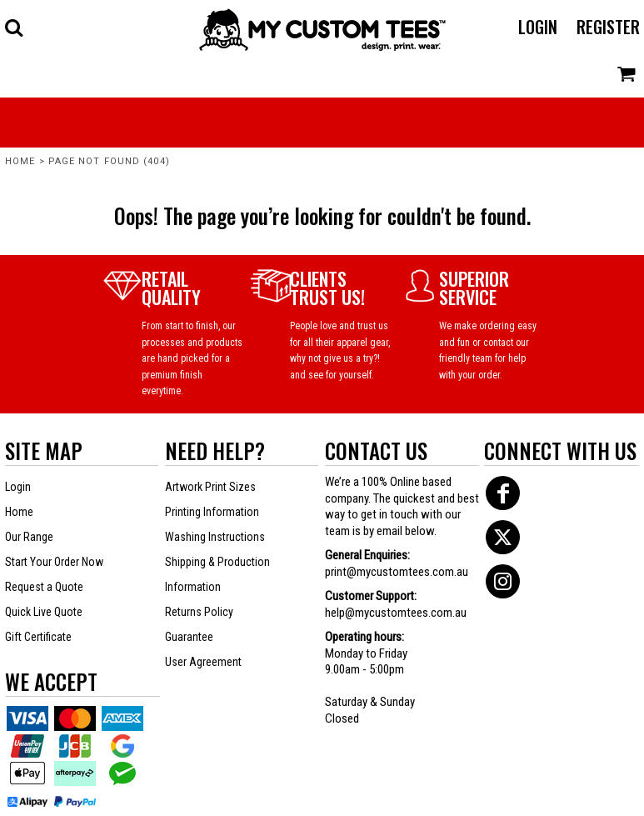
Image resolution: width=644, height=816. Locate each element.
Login (538, 27)
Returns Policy (199, 612)
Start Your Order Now (54, 562)
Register (608, 27)
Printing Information (212, 512)
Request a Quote (44, 587)
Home (20, 161)
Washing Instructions (215, 537)
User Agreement (203, 662)
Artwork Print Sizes (210, 487)
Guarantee (189, 637)
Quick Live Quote (44, 612)
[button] (14, 27)
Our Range (29, 537)
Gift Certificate (38, 637)
